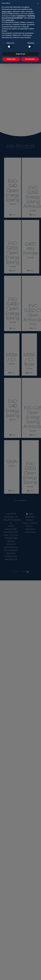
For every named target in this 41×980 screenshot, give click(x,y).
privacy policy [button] (6, 11)
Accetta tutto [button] (30, 59)
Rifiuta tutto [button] (11, 59)
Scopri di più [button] (20, 54)
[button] (38, 4)
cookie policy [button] (10, 20)
